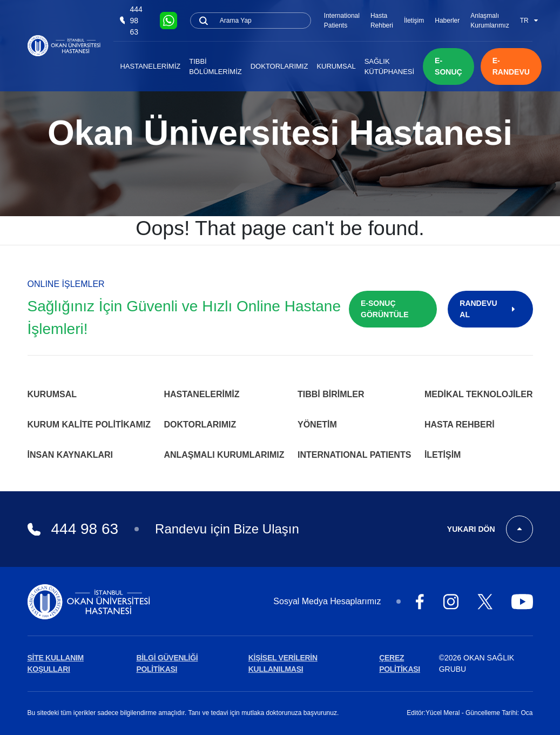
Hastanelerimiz (150, 66)
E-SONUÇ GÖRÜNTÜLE (385, 309)
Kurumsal (336, 66)
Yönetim (317, 425)
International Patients (342, 21)
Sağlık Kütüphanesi (389, 67)
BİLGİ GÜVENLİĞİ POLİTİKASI (167, 663)
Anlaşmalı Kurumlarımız (490, 21)
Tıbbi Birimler (331, 394)
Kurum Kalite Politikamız (89, 425)
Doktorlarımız (279, 66)
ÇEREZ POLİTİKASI (400, 663)
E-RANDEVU (511, 66)
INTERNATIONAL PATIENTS (354, 455)
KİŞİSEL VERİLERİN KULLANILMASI (283, 663)
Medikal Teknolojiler (479, 394)
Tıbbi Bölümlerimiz (215, 67)
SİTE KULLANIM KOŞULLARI (56, 663)
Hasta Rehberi (382, 21)
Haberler (447, 21)
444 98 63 (131, 21)
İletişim (414, 21)
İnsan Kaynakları (70, 455)
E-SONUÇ (448, 66)
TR (529, 21)
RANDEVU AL (490, 309)
